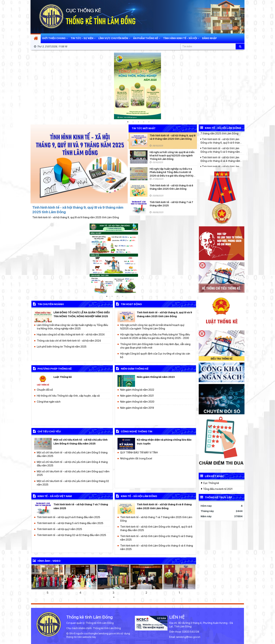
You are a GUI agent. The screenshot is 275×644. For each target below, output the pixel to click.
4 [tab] (144, 122)
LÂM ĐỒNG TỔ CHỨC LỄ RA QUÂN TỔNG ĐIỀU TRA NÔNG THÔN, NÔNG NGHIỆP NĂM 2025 (82, 314)
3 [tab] (138, 122)
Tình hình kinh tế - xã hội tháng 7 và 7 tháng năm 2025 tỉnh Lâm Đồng (156, 519)
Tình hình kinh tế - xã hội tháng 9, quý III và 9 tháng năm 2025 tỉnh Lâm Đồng (172, 137)
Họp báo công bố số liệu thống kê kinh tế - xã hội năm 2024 (71, 334)
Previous (27, 86)
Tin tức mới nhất (144, 128)
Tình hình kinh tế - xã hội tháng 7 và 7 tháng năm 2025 (171, 204)
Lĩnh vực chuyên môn (114, 38)
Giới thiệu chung (55, 38)
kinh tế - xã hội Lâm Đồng (136, 496)
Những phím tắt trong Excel (136, 458)
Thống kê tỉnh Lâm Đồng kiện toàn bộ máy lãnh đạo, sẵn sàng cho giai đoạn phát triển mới (155, 346)
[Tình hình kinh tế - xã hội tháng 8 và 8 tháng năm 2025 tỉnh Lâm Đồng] (139, 190)
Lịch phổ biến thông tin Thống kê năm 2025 (62, 347)
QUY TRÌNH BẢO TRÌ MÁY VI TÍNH (139, 452)
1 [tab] (128, 122)
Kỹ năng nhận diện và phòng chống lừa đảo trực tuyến (164, 442)
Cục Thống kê (210, 483)
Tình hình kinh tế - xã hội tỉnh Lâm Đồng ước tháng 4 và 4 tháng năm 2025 (157, 547)
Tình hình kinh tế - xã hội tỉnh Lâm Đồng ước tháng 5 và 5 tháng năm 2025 (156, 538)
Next (248, 86)
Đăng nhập (209, 38)
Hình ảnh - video (46, 561)
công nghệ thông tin (133, 431)
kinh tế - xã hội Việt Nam (52, 496)
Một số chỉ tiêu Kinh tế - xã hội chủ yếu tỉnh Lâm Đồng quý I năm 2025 (73, 473)
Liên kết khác (211, 476)
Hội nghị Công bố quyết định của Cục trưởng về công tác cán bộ (155, 355)
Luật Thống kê (63, 377)
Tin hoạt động (128, 304)
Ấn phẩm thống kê (147, 38)
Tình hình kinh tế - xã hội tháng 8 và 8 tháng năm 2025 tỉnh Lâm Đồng (171, 187)
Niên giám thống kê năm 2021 (137, 396)
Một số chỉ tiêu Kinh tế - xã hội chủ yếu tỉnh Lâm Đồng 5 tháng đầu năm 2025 (72, 454)
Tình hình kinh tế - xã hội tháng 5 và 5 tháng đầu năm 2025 (70, 523)
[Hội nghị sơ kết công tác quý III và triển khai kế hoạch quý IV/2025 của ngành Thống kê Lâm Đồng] (139, 157)
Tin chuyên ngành (48, 304)
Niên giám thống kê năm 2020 (137, 402)
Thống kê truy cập (215, 497)
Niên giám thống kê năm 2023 (156, 377)
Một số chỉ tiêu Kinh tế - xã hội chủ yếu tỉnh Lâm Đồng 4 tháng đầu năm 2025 (72, 464)
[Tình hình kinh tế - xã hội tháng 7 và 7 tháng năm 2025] (139, 207)
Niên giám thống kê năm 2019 (137, 408)
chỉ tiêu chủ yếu (46, 431)
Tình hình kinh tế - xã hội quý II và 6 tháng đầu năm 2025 (68, 517)
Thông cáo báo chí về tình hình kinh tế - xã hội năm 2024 (69, 341)
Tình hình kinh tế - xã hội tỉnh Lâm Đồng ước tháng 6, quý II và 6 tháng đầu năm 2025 (156, 528)
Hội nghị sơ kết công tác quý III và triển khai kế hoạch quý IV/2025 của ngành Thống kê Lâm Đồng (172, 156)
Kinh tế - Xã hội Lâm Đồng (220, 128)
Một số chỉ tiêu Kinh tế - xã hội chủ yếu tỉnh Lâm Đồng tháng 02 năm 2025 (73, 483)
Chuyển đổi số (45, 390)
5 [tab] (149, 122)
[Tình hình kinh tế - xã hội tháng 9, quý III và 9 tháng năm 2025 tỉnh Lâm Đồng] (139, 140)
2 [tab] (133, 122)
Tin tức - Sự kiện (83, 38)
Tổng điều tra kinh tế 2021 (217, 489)
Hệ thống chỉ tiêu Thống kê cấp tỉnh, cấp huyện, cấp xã (68, 396)
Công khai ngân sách (49, 402)
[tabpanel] (137, 86)
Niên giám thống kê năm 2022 (137, 390)
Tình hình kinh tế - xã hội (181, 38)
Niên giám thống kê (132, 368)
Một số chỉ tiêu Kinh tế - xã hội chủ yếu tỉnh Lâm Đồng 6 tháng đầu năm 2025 (81, 442)
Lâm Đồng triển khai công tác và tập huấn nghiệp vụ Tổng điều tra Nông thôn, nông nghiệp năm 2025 (72, 327)
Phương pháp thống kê (52, 368)
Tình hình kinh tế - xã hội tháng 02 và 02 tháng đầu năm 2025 (71, 535)
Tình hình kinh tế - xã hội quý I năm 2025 (59, 529)
